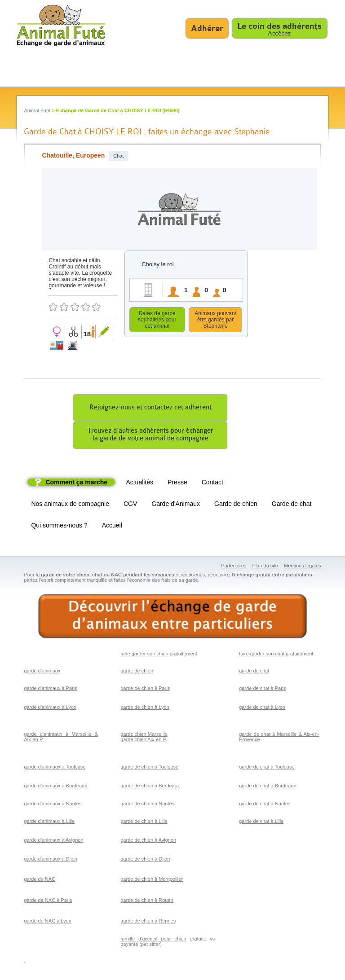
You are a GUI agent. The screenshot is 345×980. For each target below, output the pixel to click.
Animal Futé (37, 110)
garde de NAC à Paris (48, 901)
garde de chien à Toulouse (149, 768)
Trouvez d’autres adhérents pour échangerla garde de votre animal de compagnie (150, 436)
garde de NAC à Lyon (47, 922)
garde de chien (137, 672)
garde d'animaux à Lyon (50, 708)
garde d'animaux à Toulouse (55, 768)
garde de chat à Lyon (262, 708)
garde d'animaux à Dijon (50, 860)
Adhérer (207, 28)
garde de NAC (40, 880)
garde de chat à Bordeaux (268, 787)
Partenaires (234, 567)
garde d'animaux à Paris (50, 690)
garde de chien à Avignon (148, 841)
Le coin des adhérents (279, 26)
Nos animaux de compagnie (70, 505)
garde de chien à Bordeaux (150, 787)
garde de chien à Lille (144, 822)
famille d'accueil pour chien (153, 940)
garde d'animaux (42, 672)
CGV (130, 505)
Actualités (139, 483)
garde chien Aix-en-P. (144, 741)
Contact (212, 483)
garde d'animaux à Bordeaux (55, 787)
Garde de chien (236, 505)
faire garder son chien (144, 655)
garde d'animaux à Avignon (53, 841)
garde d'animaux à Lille (49, 822)
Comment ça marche (76, 483)
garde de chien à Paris (145, 690)
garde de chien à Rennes (148, 922)
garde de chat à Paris (263, 690)
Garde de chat (292, 505)
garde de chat (254, 672)
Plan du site (265, 567)
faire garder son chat (262, 655)
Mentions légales (303, 567)
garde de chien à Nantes (147, 805)
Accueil (112, 527)
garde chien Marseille (144, 735)
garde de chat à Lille (261, 822)
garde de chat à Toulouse (267, 768)
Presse (177, 483)
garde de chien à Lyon (145, 708)
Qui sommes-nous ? (59, 527)
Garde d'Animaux (176, 505)
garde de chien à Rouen (147, 901)
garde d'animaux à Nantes (53, 805)
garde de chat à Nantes (265, 805)
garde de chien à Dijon (145, 860)
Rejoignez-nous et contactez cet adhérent (150, 409)
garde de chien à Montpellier (152, 880)
